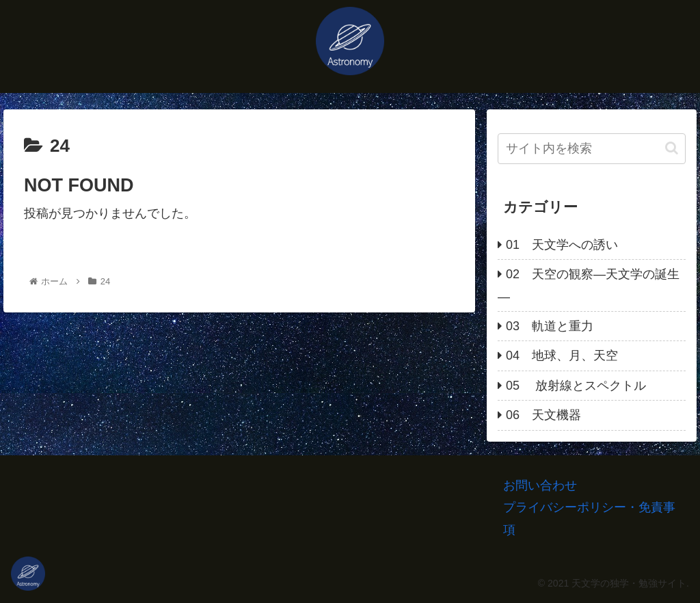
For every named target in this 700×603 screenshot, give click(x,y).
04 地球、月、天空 (562, 356)
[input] (591, 149)
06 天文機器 (543, 415)
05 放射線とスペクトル (576, 386)
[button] (672, 148)
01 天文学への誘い (562, 245)
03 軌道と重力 (550, 326)
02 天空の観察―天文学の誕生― (589, 285)
